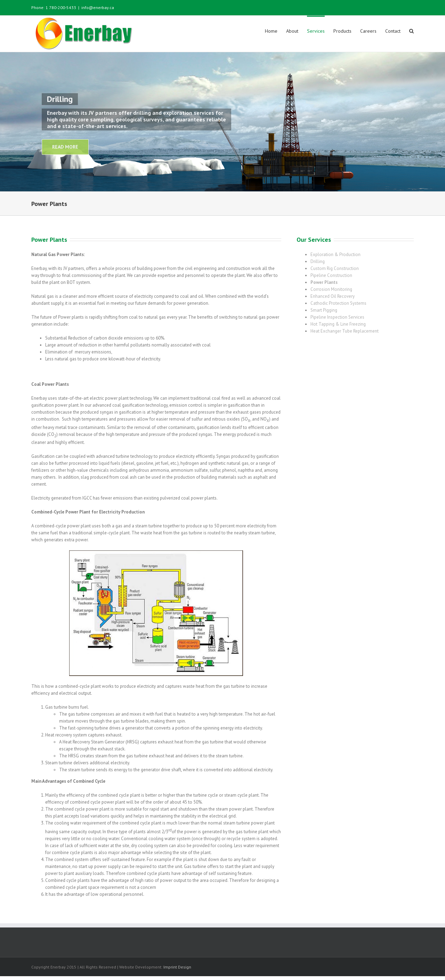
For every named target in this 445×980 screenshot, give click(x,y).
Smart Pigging (324, 310)
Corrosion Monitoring (331, 289)
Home (271, 31)
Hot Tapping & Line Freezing (338, 324)
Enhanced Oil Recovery (333, 296)
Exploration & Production (335, 254)
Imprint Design (177, 967)
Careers (368, 31)
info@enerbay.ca (98, 7)
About (292, 31)
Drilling (318, 261)
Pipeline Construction (331, 275)
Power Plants (324, 282)
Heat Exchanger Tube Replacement (345, 331)
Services (316, 31)
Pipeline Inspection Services (337, 317)
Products (342, 31)
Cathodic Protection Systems (338, 303)
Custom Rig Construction (335, 268)
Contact (393, 31)
